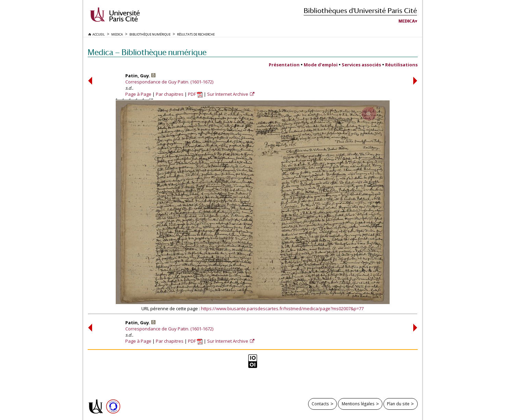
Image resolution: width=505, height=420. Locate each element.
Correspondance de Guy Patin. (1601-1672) (169, 82)
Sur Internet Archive (228, 94)
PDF (195, 94)
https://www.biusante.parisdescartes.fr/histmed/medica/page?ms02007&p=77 (282, 309)
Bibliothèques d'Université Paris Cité (360, 10)
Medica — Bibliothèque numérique (147, 52)
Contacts (320, 404)
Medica (407, 21)
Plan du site (398, 404)
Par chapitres (170, 94)
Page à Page (138, 94)
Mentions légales (358, 404)
